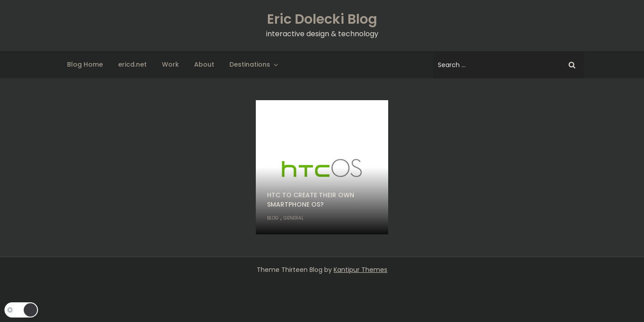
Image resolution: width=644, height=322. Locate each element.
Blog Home (85, 64)
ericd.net (132, 64)
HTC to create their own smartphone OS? (311, 200)
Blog (273, 218)
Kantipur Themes (360, 270)
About (204, 64)
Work (170, 64)
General (294, 218)
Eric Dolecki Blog (322, 19)
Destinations (254, 64)
